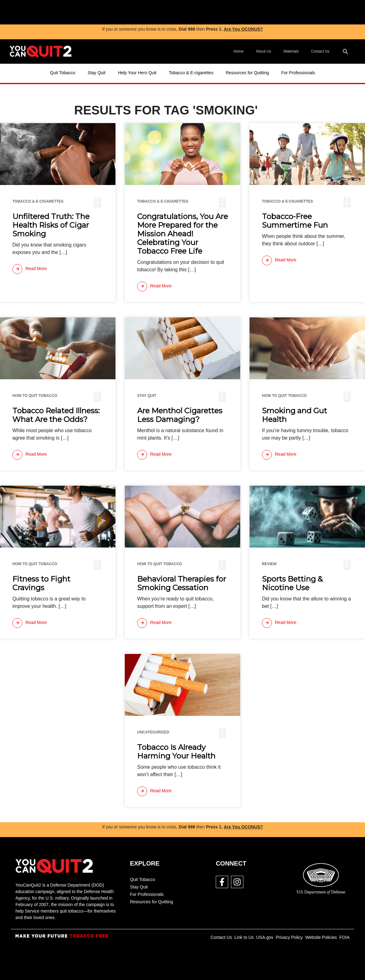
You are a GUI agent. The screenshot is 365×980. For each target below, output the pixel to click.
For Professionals (298, 73)
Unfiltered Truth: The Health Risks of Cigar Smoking (51, 225)
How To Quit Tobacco (35, 396)
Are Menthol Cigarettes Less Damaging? (180, 415)
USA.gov (265, 937)
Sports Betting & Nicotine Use (292, 583)
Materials (291, 51)
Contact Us (320, 51)
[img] (133, 12)
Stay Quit (97, 73)
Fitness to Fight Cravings (41, 583)
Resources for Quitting (247, 73)
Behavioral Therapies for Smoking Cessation (182, 583)
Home (239, 51)
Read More (30, 269)
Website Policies (321, 937)
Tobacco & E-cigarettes (191, 73)
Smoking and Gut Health (294, 415)
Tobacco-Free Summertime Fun (295, 221)
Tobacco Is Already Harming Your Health (176, 752)
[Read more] (30, 269)
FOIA (344, 937)
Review (269, 564)
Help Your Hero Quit (137, 73)
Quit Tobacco (63, 73)
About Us (264, 51)
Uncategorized (153, 732)
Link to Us (244, 937)
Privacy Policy (289, 937)
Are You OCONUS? (243, 29)
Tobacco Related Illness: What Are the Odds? (56, 415)
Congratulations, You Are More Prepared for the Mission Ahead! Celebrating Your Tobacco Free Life (182, 234)
